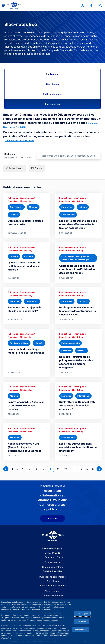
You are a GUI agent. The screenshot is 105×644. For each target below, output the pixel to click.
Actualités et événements (53, 586)
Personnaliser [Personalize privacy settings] (81, 630)
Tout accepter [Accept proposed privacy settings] (82, 614)
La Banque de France (53, 557)
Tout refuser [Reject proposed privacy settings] (81, 622)
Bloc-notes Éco (52, 104)
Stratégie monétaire (52, 567)
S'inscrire (52, 518)
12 (82, 469)
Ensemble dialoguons (53, 548)
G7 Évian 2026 (52, 553)
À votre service (53, 563)
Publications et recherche (52, 577)
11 (75, 469)
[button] (14, 168)
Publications (53, 74)
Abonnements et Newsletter (19, 140)
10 (67, 469)
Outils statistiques (52, 94)
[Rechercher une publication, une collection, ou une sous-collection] (69, 156)
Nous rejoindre (53, 591)
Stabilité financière (53, 571)
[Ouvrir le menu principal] (4, 5)
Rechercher (10, 154)
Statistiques (52, 84)
